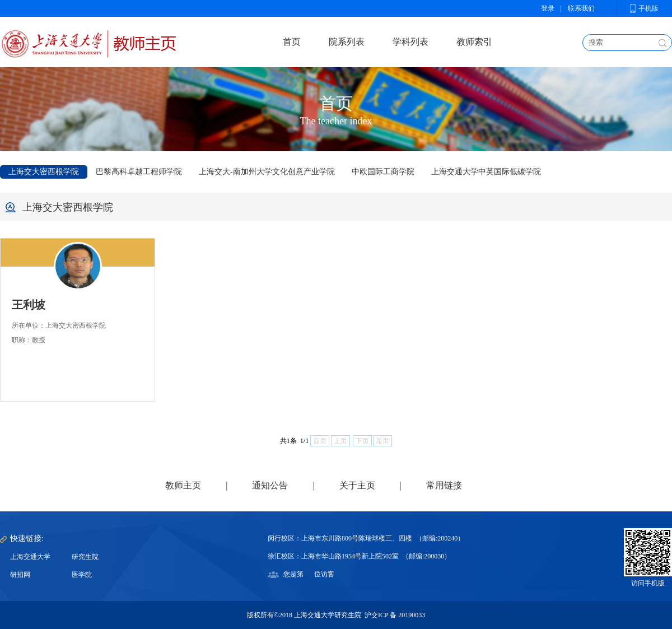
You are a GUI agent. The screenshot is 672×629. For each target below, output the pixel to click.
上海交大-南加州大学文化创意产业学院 (267, 172)
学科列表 (410, 42)
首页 (292, 42)
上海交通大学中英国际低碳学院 (486, 172)
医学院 (82, 575)
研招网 (20, 575)
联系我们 (581, 8)
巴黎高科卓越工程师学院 (139, 172)
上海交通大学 (30, 557)
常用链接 (444, 485)
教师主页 (183, 485)
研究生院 (85, 557)
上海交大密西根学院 (44, 172)
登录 (548, 8)
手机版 (648, 8)
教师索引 (474, 42)
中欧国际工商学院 (383, 172)
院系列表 (347, 42)
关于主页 (357, 485)
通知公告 (270, 485)
